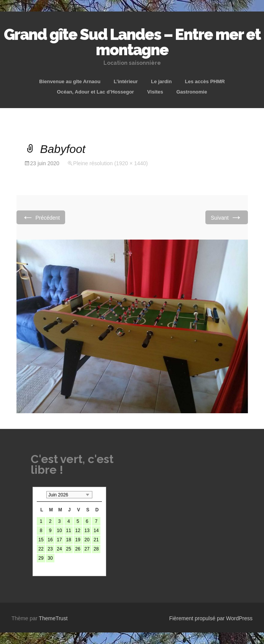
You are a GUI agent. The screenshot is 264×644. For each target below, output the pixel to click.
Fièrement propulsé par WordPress (211, 618)
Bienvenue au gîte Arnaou (70, 81)
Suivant (227, 217)
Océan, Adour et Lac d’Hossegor (96, 92)
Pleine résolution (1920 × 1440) (111, 163)
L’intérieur (126, 81)
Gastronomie (192, 92)
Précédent (41, 217)
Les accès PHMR (205, 81)
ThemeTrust (53, 618)
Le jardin (161, 81)
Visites (155, 92)
